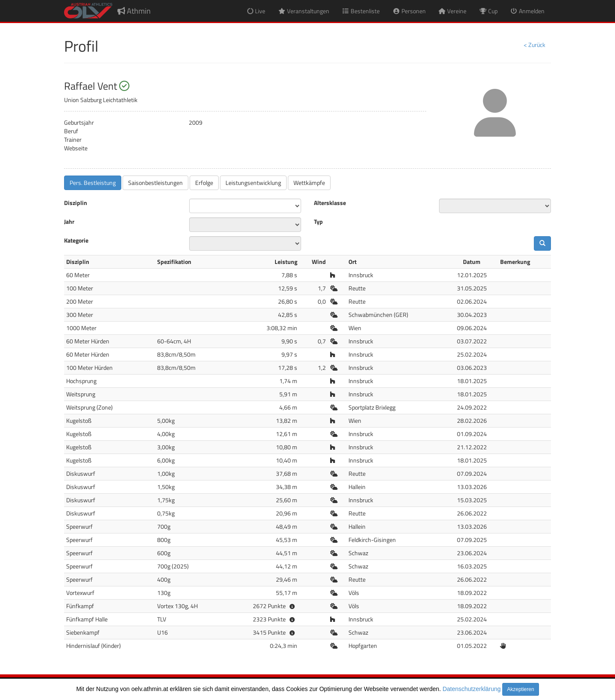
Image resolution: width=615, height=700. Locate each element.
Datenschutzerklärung (471, 689)
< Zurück (534, 45)
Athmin (134, 11)
